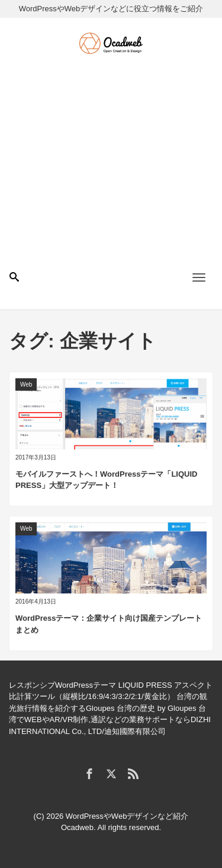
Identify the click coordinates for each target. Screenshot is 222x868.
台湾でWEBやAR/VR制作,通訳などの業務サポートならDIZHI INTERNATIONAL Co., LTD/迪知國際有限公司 (110, 720)
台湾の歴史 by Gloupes (156, 708)
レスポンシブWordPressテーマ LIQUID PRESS (91, 685)
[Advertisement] (111, 173)
